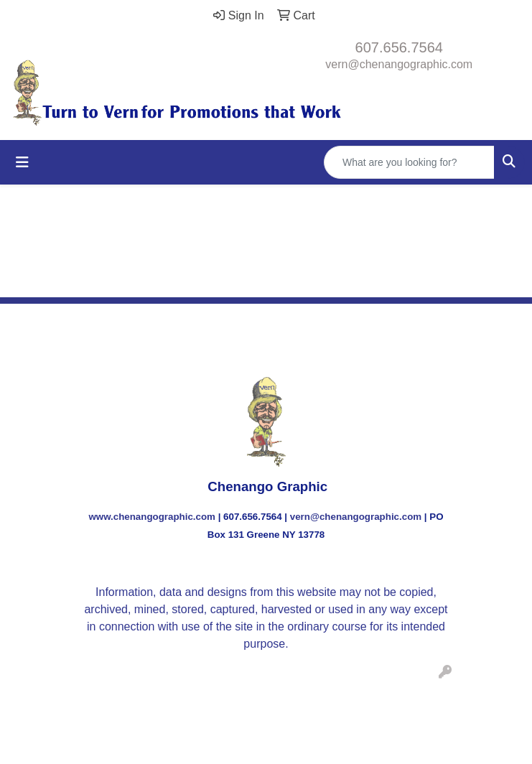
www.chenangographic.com (152, 517)
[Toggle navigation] (22, 162)
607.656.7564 (399, 47)
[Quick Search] (409, 162)
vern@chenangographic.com (399, 64)
